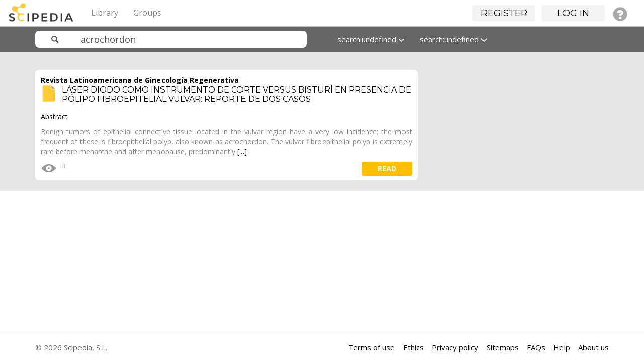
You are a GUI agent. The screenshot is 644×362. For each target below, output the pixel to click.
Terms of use (372, 347)
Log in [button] (573, 13)
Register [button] (504, 13)
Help (562, 347)
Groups (147, 13)
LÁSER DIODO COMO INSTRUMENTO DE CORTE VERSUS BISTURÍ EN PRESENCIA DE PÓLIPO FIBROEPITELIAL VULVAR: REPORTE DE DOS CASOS (236, 94)
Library (105, 13)
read (387, 169)
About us (593, 347)
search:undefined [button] (371, 39)
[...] (242, 152)
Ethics (413, 347)
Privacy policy (455, 347)
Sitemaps (503, 347)
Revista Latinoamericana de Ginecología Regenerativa (140, 80)
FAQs (536, 347)
